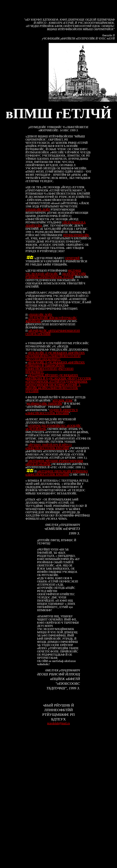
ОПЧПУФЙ (72, 258)
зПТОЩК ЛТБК (62, 400)
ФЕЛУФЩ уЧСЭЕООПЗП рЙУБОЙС (53, 272)
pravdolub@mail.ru (58, 723)
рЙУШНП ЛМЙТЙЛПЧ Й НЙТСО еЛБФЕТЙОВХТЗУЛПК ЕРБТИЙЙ (49, 446)
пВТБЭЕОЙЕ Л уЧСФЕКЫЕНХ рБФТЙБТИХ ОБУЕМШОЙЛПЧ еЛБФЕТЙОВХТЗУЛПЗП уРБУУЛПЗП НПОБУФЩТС (55, 356)
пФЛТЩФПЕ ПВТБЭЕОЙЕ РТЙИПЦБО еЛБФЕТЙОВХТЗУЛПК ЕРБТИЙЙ (57, 473)
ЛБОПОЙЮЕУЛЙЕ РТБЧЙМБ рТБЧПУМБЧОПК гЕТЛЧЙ (56, 275)
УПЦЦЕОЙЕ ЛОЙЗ (38, 210)
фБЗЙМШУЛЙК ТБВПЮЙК (44, 404)
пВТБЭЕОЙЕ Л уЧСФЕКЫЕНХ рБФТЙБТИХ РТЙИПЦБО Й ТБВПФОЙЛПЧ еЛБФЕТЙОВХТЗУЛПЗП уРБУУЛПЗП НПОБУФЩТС (55, 367)
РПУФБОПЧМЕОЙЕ (76, 235)
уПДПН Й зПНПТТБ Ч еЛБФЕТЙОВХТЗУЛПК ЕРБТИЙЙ (52, 412)
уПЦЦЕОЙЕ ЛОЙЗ (40, 315)
